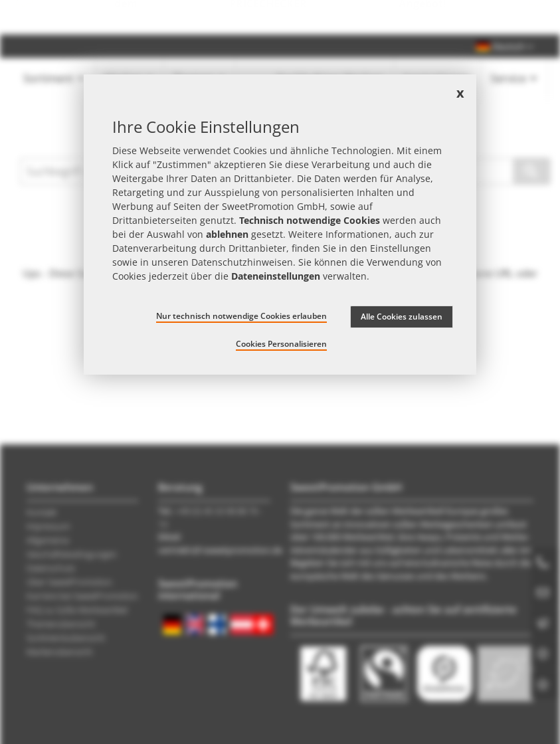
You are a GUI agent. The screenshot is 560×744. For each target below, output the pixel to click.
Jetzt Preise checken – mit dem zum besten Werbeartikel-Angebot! (280, 17)
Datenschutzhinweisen (242, 262)
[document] (280, 225)
